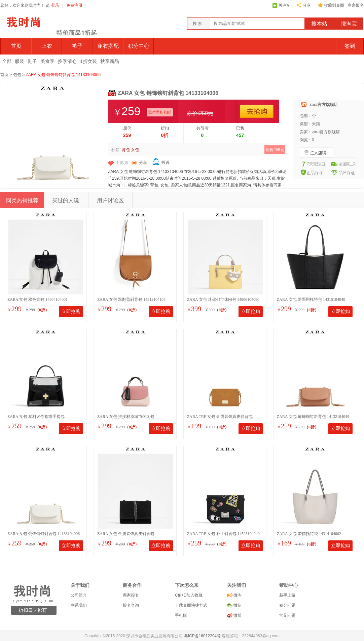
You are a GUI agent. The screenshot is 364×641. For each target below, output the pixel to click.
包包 (17, 75)
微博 (237, 615)
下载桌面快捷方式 (191, 605)
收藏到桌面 (334, 5)
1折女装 (88, 61)
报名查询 (131, 605)
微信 (237, 605)
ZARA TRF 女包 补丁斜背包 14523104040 (223, 534)
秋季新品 (110, 61)
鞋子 (32, 61)
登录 (55, 5)
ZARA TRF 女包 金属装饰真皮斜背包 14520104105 (220, 417)
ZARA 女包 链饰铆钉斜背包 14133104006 (63, 75)
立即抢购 (71, 311)
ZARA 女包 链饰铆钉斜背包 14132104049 (313, 417)
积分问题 (287, 605)
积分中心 (139, 46)
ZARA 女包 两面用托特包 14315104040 (311, 299)
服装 (20, 61)
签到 (350, 46)
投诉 (166, 163)
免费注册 (74, 5)
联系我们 (79, 605)
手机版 (181, 615)
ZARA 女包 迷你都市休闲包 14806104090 (223, 299)
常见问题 (287, 615)
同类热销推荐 (22, 200)
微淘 (237, 595)
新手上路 (287, 595)
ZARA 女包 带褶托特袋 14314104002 (309, 534)
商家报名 (356, 5)
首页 (16, 46)
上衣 (47, 46)
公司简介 (79, 595)
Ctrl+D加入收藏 (189, 595)
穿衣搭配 (108, 46)
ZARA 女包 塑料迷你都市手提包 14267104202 (36, 417)
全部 (7, 61)
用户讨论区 (110, 200)
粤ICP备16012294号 (202, 636)
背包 (126, 150)
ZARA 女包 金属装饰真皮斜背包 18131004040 (126, 534)
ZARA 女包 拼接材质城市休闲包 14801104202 (126, 417)
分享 (307, 5)
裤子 (77, 46)
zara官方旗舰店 (324, 105)
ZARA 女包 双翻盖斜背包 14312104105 (131, 299)
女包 (135, 150)
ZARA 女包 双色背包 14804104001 (38, 299)
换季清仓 (67, 61)
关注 (284, 5)
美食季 (47, 61)
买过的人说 (66, 200)
